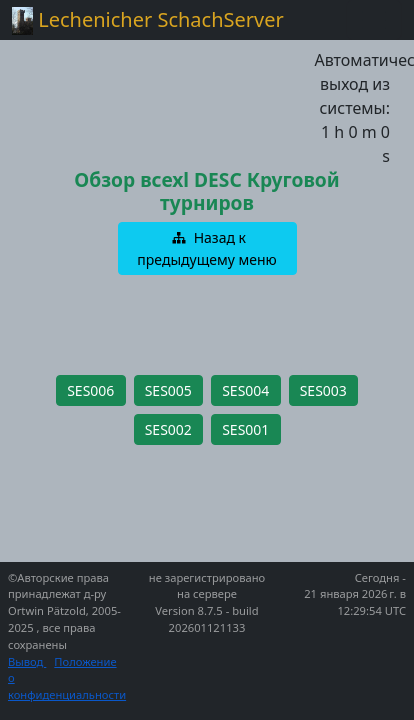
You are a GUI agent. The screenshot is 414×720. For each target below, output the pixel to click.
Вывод (27, 661)
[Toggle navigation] (374, 20)
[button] (207, 248)
